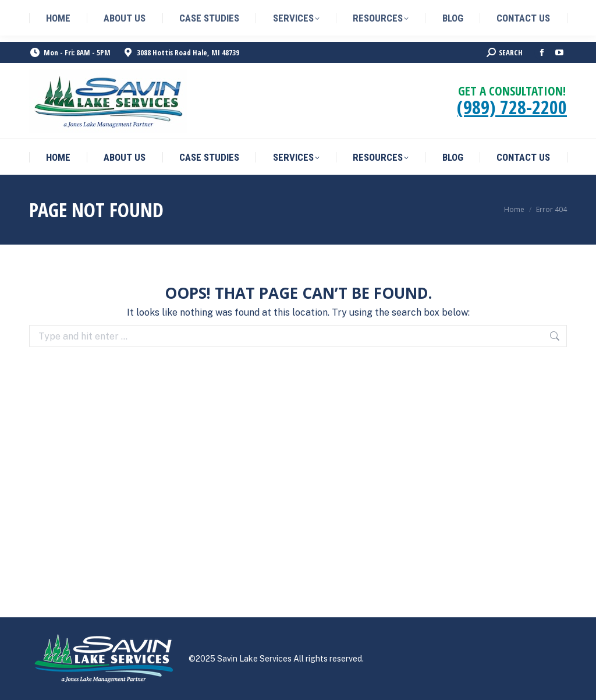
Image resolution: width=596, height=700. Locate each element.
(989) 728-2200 (512, 107)
